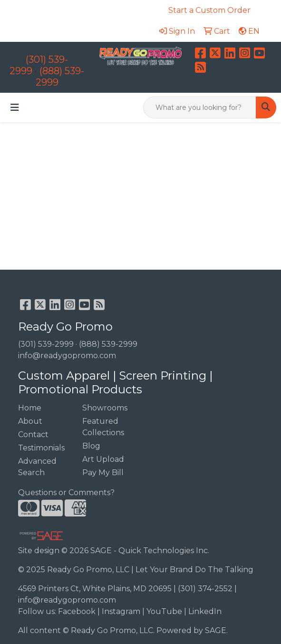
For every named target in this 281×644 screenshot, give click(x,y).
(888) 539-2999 (108, 344)
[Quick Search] (200, 107)
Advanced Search (37, 467)
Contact (33, 434)
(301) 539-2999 (46, 344)
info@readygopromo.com (67, 356)
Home (30, 408)
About (30, 421)
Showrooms (105, 408)
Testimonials (41, 448)
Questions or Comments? (66, 493)
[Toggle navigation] (15, 107)
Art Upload (103, 459)
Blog (91, 446)
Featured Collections (103, 427)
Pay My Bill (103, 473)
